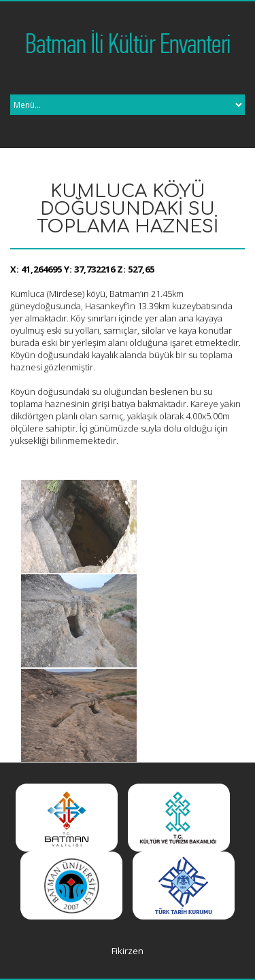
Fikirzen (128, 951)
